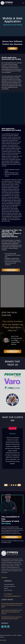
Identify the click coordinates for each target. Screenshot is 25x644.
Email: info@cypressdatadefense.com (12, 596)
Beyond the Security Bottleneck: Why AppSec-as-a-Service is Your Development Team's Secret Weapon (12, 605)
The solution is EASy (12, 351)
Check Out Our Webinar (11, 270)
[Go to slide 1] (9, 485)
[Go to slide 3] (14, 485)
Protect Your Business (11, 537)
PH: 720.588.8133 (8, 594)
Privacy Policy (3, 640)
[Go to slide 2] (12, 485)
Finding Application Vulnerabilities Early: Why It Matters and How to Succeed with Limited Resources (12, 612)
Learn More (4, 577)
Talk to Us (12, 49)
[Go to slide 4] (16, 485)
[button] (23, 3)
